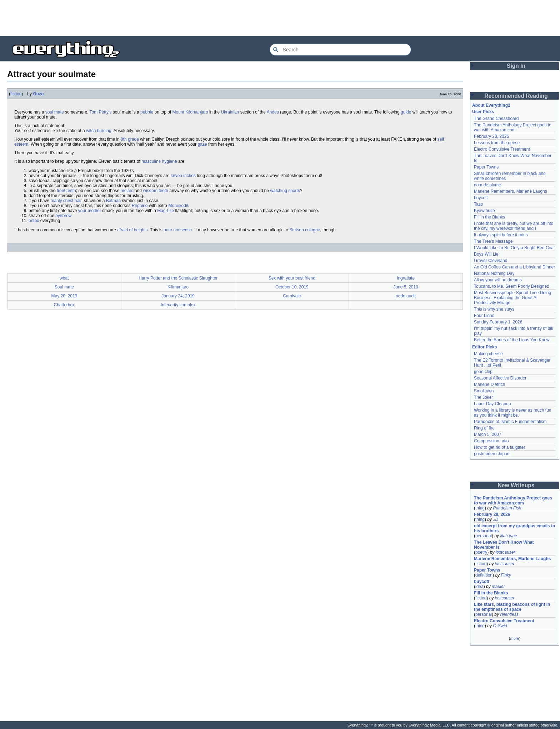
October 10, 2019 (292, 287)
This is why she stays (494, 309)
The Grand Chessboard (496, 119)
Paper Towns (486, 167)
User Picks (483, 112)
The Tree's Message (493, 241)
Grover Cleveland (491, 261)
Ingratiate (406, 278)
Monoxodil (178, 206)
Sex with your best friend (292, 278)
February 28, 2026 (491, 136)
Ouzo (38, 94)
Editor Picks (484, 347)
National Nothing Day (494, 273)
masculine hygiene (159, 161)
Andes (273, 112)
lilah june (508, 536)
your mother (90, 211)
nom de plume (487, 185)
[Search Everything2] (340, 50)
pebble (147, 112)
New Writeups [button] (516, 485)
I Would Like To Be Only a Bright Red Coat (514, 248)
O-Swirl (500, 626)
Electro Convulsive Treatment (502, 149)
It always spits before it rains (501, 235)
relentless (509, 614)
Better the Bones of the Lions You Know (512, 340)
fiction (16, 94)
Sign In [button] (516, 66)
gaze (202, 144)
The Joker (483, 397)
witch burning (99, 131)
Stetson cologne (305, 230)
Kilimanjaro (178, 287)
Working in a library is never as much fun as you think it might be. (513, 413)
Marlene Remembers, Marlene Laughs (511, 191)
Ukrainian (230, 112)
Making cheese (488, 354)
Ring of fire (484, 428)
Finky (506, 575)
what (64, 278)
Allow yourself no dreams (498, 280)
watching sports (285, 191)
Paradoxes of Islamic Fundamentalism (510, 422)
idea (479, 587)
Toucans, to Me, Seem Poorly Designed (512, 286)
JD (496, 519)
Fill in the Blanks (489, 217)
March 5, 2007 (488, 434)
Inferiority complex (178, 305)
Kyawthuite (484, 211)
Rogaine (140, 206)
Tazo (478, 204)
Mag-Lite (166, 211)
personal (484, 536)
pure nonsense (178, 230)
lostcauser (506, 552)
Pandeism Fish (507, 508)
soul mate (55, 112)
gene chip (483, 372)
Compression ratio (491, 441)
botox (34, 221)
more (514, 638)
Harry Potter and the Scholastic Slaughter (178, 278)
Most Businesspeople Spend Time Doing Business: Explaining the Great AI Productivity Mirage (512, 298)
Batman (113, 201)
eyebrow (63, 216)
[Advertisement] (280, 18)
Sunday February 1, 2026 (498, 322)
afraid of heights (132, 230)
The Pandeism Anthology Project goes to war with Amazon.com (513, 127)
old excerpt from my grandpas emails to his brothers (514, 528)
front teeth (66, 191)
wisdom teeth (156, 191)
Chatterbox (64, 305)
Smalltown (484, 391)
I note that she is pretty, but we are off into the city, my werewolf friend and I (514, 226)
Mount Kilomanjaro (190, 112)
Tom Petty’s (101, 112)
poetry (481, 552)
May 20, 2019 (64, 296)
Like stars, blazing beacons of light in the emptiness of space (512, 607)
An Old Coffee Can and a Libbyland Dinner (514, 267)
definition (484, 575)
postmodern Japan (492, 454)
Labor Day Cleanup (492, 404)
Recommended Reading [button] (516, 96)
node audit (406, 296)
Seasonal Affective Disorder (500, 378)
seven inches (183, 176)
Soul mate (64, 287)
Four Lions (484, 316)
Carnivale (292, 296)
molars (127, 191)
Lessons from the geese (497, 143)
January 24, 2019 (178, 296)
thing (480, 508)
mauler (498, 587)
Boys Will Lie (486, 254)
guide (406, 112)
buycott (481, 198)
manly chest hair (66, 201)
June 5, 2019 (406, 287)
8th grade (130, 139)
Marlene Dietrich (489, 384)
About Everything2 (491, 105)
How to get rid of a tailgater (499, 447)
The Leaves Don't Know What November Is (504, 545)
